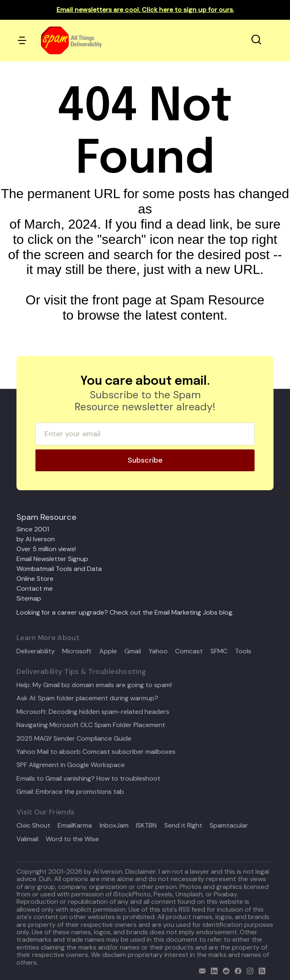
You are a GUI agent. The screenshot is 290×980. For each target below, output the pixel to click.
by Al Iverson (36, 539)
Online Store (35, 579)
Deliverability (36, 651)
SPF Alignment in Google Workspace (71, 765)
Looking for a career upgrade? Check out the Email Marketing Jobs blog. (125, 612)
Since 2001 (33, 529)
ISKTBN (146, 826)
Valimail (27, 839)
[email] (200, 970)
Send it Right (183, 826)
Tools (243, 651)
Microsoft (77, 651)
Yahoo (158, 651)
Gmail (133, 651)
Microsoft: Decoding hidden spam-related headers (93, 712)
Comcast (189, 651)
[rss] (260, 970)
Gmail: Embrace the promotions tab (70, 792)
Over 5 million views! (46, 549)
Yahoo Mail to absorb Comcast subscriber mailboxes (96, 752)
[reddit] (224, 970)
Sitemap (29, 598)
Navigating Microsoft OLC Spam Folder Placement (91, 725)
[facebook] (236, 970)
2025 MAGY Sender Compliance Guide (74, 739)
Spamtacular (229, 826)
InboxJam (114, 826)
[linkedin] (212, 970)
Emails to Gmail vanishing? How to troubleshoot (88, 779)
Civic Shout (33, 826)
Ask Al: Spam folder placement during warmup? (87, 698)
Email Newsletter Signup (52, 559)
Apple (108, 651)
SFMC (219, 651)
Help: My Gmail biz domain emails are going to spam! (94, 685)
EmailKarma (75, 826)
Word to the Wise (72, 839)
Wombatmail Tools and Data (59, 569)
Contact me (35, 588)
